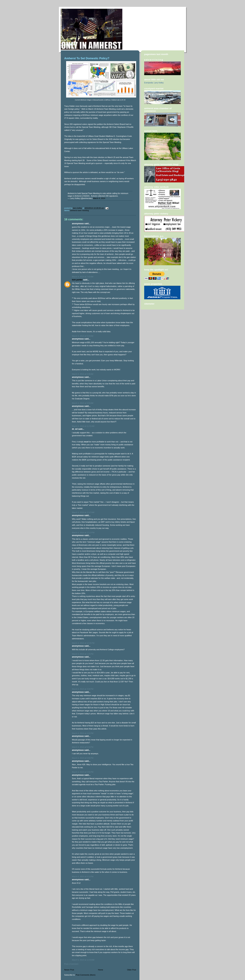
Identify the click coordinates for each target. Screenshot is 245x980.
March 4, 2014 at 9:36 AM (83, 374)
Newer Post (69, 970)
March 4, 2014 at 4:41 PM (83, 733)
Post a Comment (71, 964)
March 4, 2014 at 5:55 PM (83, 758)
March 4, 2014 (99, 198)
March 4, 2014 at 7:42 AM (83, 277)
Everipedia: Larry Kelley (154, 83)
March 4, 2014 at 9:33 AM (83, 336)
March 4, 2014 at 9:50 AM (83, 403)
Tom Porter (77, 280)
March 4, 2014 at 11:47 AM (83, 512)
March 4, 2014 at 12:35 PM (83, 643)
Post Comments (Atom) (86, 975)
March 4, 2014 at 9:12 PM (83, 877)
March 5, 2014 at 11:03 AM (83, 960)
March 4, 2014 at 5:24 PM (83, 747)
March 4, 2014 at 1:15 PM (83, 654)
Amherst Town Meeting (80, 210)
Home (101, 970)
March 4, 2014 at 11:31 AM (83, 426)
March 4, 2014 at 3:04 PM (83, 689)
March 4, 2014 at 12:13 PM (83, 533)
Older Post (132, 970)
